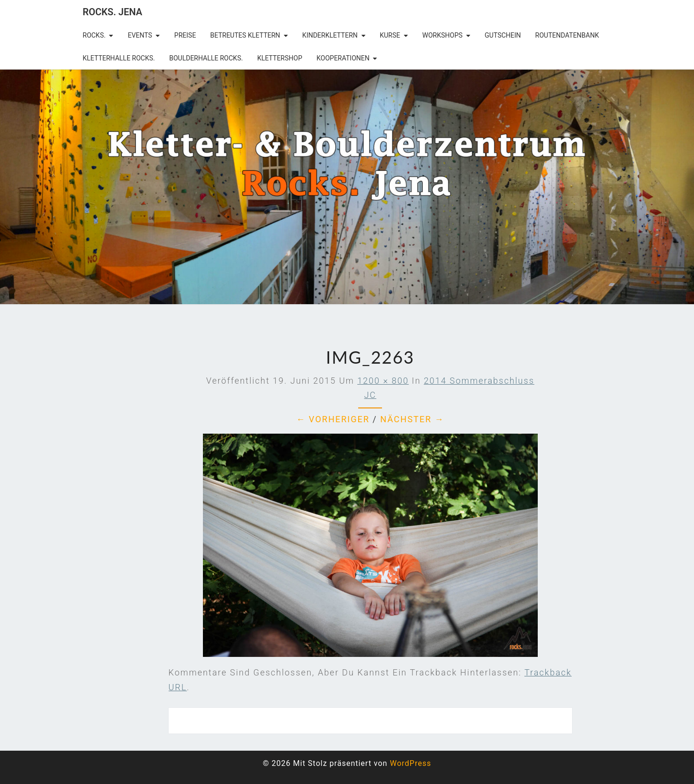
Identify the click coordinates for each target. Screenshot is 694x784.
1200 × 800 (383, 381)
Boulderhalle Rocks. (206, 58)
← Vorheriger (333, 419)
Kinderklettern (330, 35)
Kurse (390, 35)
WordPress (410, 763)
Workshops (443, 35)
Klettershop (280, 58)
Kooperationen (343, 58)
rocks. (94, 35)
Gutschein (503, 35)
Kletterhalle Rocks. (119, 58)
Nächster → (412, 419)
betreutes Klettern (245, 35)
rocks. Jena (113, 12)
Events (140, 35)
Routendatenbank (567, 35)
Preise (185, 35)
